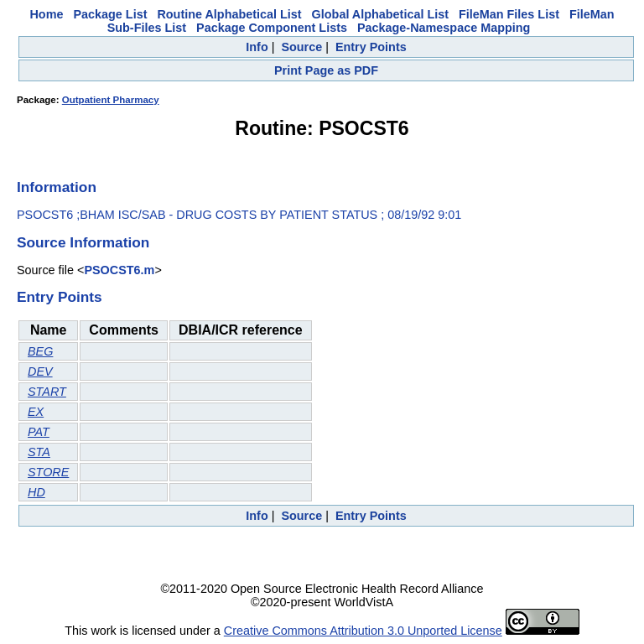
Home (46, 14)
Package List (110, 14)
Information (57, 187)
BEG (40, 351)
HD (36, 492)
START (47, 392)
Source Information (83, 242)
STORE (48, 472)
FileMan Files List (509, 14)
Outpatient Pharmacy (111, 100)
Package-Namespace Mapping (444, 28)
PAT (39, 432)
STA (39, 452)
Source (301, 47)
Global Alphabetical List (380, 14)
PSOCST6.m (119, 270)
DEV (40, 371)
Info (257, 47)
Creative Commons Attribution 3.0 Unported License (363, 631)
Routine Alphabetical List (229, 14)
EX (36, 412)
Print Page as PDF (326, 70)
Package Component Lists (272, 28)
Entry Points (371, 47)
